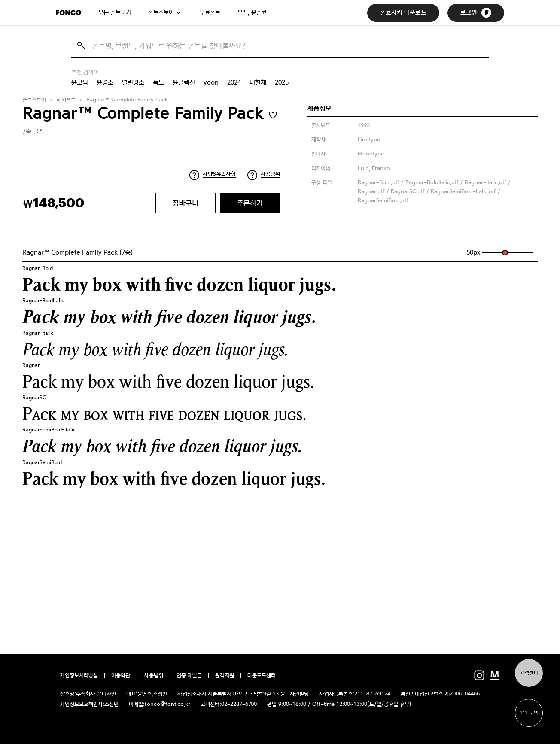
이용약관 (121, 676)
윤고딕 (80, 82)
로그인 (476, 13)
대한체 (258, 82)
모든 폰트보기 (115, 12)
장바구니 (186, 203)
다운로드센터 (262, 676)
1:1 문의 (529, 713)
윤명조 (105, 82)
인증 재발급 (189, 676)
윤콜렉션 (184, 82)
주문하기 (250, 203)
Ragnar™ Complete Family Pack (127, 100)
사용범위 (270, 174)
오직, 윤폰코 (252, 12)
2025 (282, 82)
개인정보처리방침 (79, 676)
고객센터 (529, 673)
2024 (234, 82)
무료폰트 (210, 12)
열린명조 (133, 82)
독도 (158, 82)
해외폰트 (66, 100)
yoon (211, 82)
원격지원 (225, 676)
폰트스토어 (161, 12)
